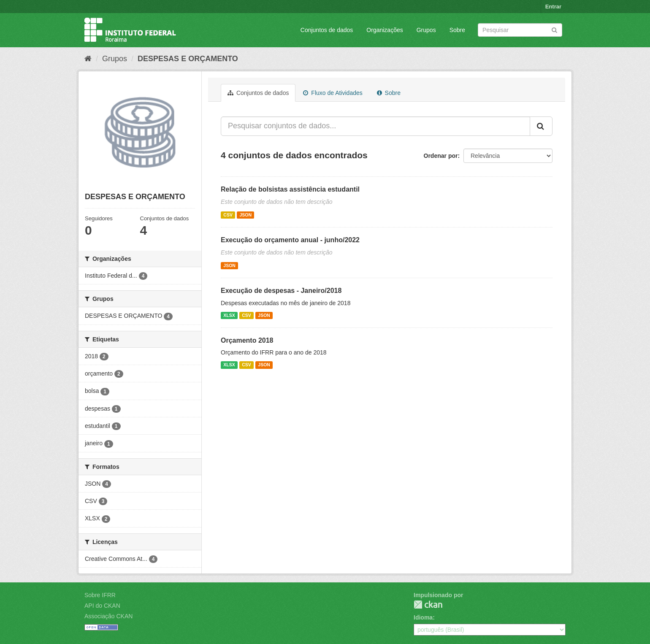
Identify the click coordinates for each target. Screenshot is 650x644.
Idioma (423, 617)
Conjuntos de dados (327, 30)
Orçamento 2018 (247, 340)
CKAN (428, 605)
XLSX (229, 315)
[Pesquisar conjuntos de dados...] (375, 126)
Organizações (385, 30)
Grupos (426, 30)
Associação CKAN (108, 616)
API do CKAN (102, 606)
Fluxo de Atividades (333, 93)
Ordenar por (441, 156)
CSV (228, 215)
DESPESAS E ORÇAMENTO (188, 59)
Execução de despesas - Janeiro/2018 (281, 291)
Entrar (553, 7)
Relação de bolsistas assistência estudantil (290, 189)
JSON (245, 215)
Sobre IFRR (100, 595)
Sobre (457, 30)
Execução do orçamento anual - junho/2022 (290, 240)
